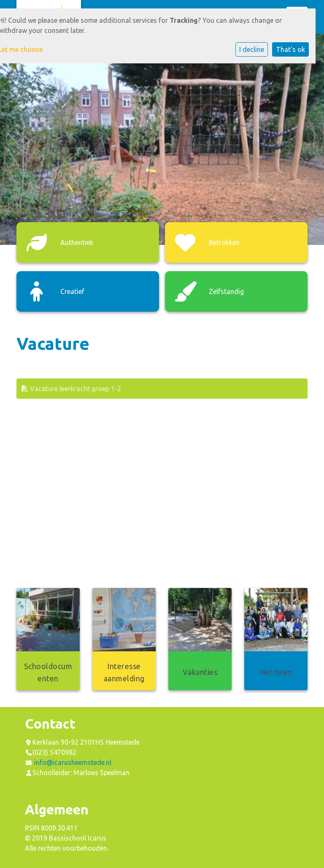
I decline (252, 49)
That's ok (290, 49)
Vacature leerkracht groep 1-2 (71, 389)
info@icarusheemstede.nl (73, 762)
